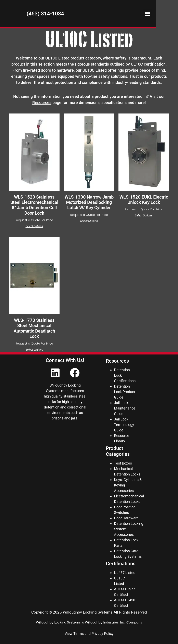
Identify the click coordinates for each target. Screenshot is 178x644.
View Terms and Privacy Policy (89, 634)
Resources (42, 103)
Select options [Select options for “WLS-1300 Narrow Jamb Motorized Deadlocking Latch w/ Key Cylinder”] (89, 221)
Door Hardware (126, 518)
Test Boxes (123, 463)
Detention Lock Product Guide (125, 392)
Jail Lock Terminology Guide (124, 425)
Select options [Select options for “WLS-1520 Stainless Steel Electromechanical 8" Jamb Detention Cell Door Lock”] (34, 226)
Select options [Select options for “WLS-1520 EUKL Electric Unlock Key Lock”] (144, 215)
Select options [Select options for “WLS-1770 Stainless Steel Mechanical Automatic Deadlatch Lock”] (34, 350)
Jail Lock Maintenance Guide (125, 408)
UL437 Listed (125, 573)
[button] (169, 15)
